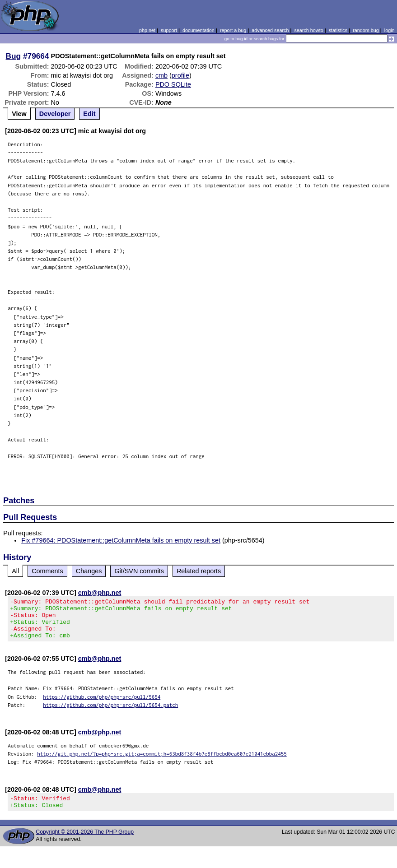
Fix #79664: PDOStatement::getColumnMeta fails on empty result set (121, 540)
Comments (47, 571)
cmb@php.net (100, 593)
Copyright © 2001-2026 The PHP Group (85, 843)
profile (180, 75)
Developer (55, 114)
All (15, 571)
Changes (89, 571)
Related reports (199, 571)
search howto (308, 30)
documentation (198, 30)
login (390, 30)
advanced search (270, 30)
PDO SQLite (173, 84)
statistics (338, 30)
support (169, 30)
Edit (89, 114)
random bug (366, 30)
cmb (161, 75)
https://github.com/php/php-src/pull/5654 (102, 705)
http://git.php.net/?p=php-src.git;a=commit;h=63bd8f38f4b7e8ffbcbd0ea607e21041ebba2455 (162, 762)
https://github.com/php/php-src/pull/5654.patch (110, 713)
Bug (14, 56)
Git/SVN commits (139, 571)
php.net (147, 30)
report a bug (233, 30)
